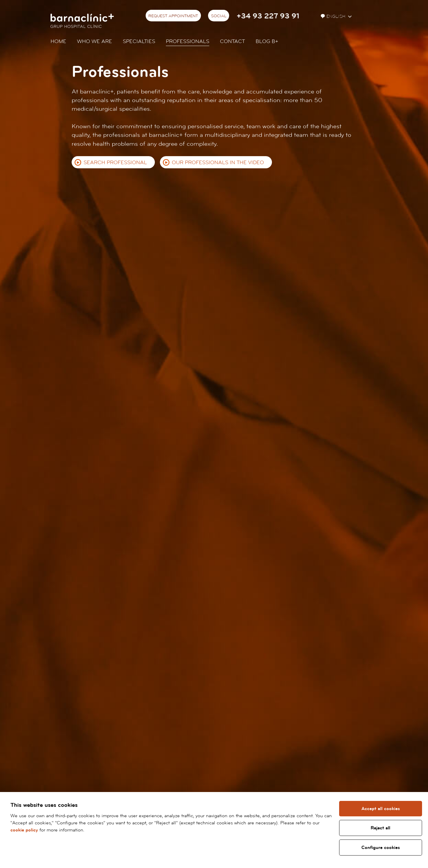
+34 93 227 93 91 (268, 16)
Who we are (95, 41)
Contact (232, 41)
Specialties (139, 41)
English (334, 16)
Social (219, 16)
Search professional (115, 163)
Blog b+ (267, 41)
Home (58, 41)
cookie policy (24, 830)
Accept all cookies (381, 809)
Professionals (188, 41)
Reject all (380, 828)
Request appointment (173, 16)
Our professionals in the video (218, 163)
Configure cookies (381, 848)
